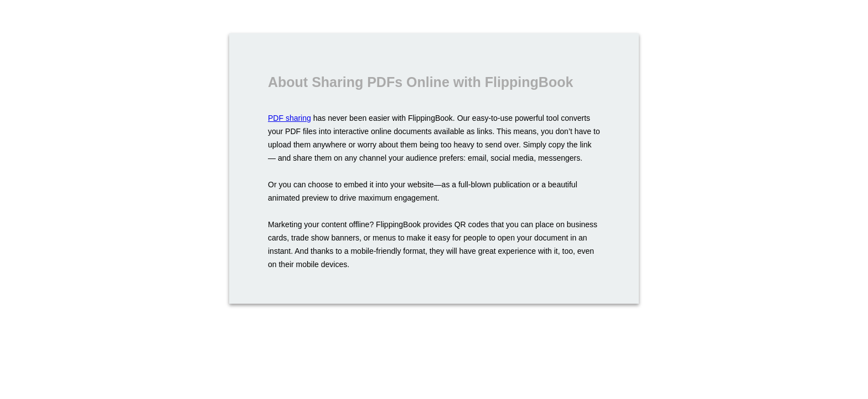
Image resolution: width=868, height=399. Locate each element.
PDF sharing (290, 118)
